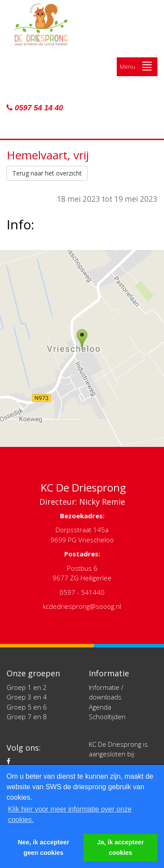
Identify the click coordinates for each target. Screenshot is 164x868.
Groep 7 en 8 (27, 717)
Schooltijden (107, 717)
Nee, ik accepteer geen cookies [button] (44, 847)
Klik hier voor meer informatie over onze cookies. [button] (70, 814)
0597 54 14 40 (35, 108)
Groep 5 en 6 (27, 707)
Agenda (100, 707)
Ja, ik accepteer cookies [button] (120, 847)
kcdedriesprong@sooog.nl (82, 606)
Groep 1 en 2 (27, 687)
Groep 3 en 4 (27, 697)
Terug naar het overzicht (47, 173)
